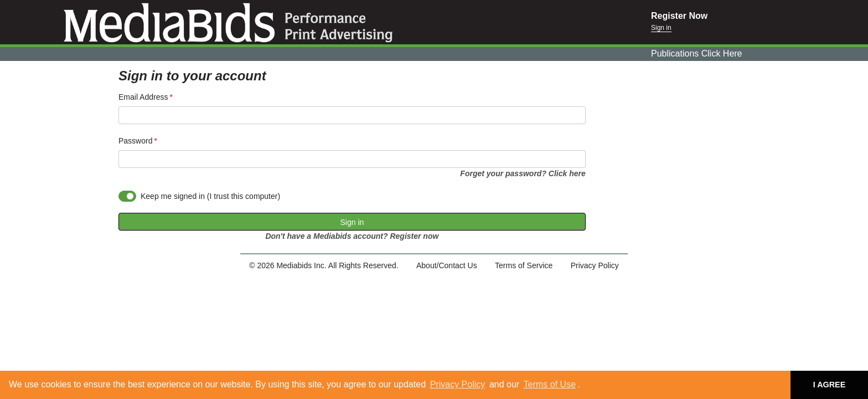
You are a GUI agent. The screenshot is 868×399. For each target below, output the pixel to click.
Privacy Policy (458, 384)
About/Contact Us (447, 265)
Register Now (679, 16)
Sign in (661, 28)
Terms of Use (550, 384)
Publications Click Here (697, 53)
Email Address (143, 97)
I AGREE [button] (830, 385)
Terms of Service (524, 265)
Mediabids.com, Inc (325, 22)
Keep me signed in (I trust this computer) (210, 196)
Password (135, 141)
